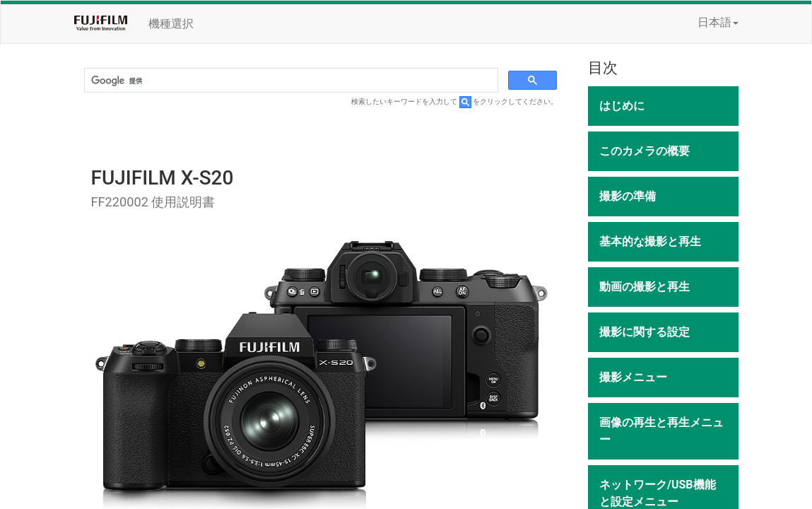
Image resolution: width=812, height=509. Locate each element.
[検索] (290, 81)
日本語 (718, 22)
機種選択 (171, 24)
